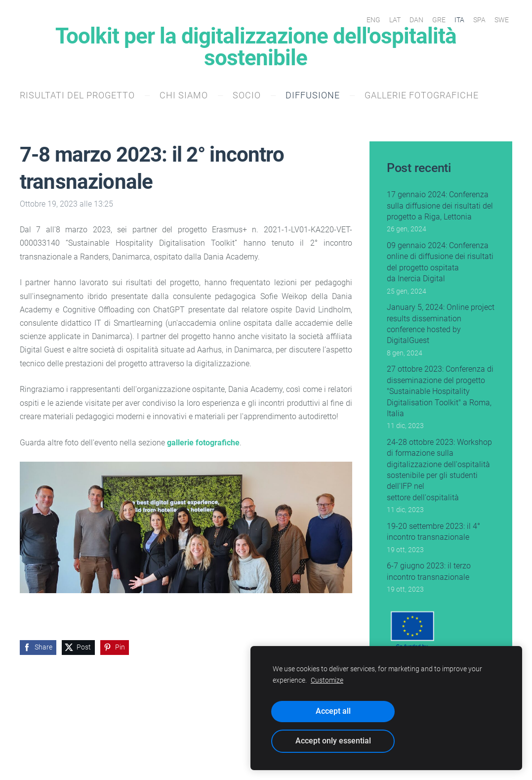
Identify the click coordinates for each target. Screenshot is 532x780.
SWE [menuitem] (502, 20)
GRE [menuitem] (439, 20)
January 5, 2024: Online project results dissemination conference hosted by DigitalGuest (441, 324)
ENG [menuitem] (373, 20)
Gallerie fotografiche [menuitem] (422, 95)
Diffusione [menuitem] (313, 95)
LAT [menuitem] (395, 20)
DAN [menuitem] (416, 20)
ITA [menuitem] (459, 20)
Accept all (333, 711)
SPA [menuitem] (479, 20)
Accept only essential (333, 741)
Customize (327, 680)
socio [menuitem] (247, 95)
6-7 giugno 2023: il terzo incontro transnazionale (429, 571)
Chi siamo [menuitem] (184, 95)
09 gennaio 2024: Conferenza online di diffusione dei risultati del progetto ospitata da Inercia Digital (440, 262)
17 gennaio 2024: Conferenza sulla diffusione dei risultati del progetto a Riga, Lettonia (440, 206)
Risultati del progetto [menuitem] (77, 95)
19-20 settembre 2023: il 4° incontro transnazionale (433, 532)
